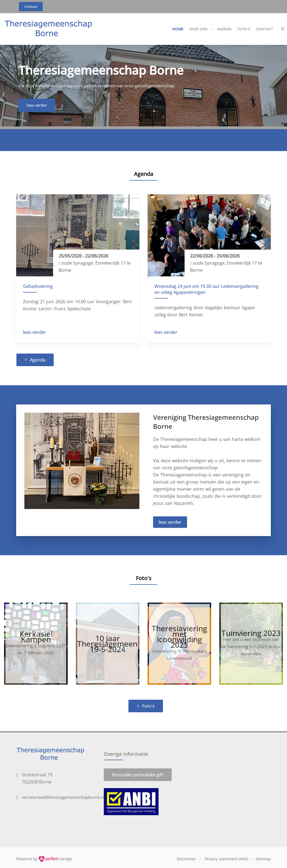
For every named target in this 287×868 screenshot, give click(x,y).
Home (178, 29)
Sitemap (263, 859)
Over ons (198, 29)
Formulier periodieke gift (138, 775)
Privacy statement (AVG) (226, 859)
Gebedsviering (38, 286)
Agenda (224, 29)
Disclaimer (186, 859)
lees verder (35, 332)
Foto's (244, 29)
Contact (265, 29)
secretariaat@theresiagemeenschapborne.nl (63, 797)
